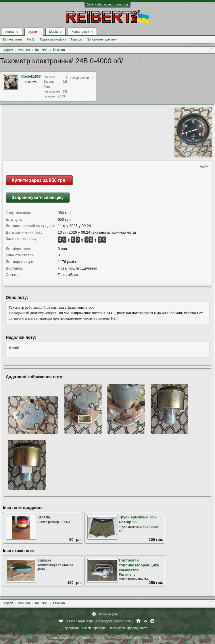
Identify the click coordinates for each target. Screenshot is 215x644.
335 (65, 92)
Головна (138, 621)
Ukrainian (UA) (108, 614)
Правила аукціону (53, 39)
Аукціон (34, 32)
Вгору (145, 621)
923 (65, 82)
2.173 (61, 96)
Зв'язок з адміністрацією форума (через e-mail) (99, 621)
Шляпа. (44, 517)
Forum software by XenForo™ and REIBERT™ (107, 638)
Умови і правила (94, 628)
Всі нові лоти (13, 39)
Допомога (72, 628)
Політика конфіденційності (128, 628)
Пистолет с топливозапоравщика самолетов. (139, 565)
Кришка (44, 560)
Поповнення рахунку (102, 39)
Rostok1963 (31, 76)
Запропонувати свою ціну (38, 197)
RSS (152, 621)
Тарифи (76, 39)
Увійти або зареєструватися (107, 4)
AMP (204, 167)
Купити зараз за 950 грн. (39, 180)
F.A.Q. (31, 39)
